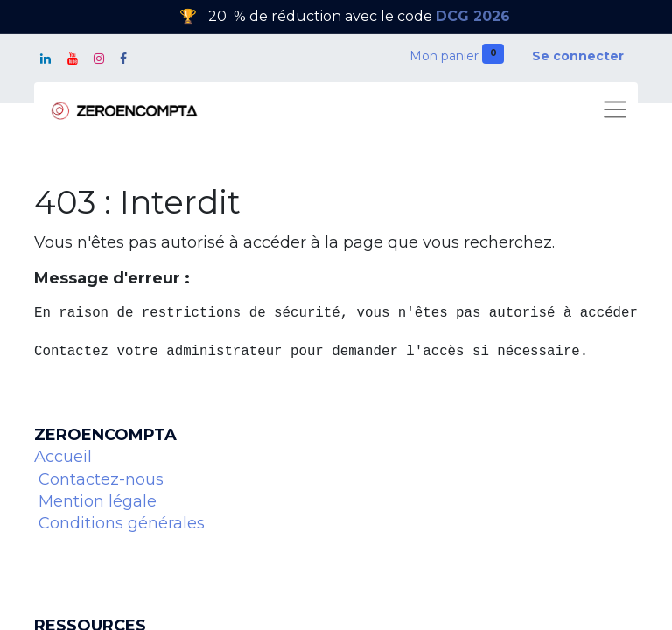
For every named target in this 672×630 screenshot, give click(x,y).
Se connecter (578, 56)
